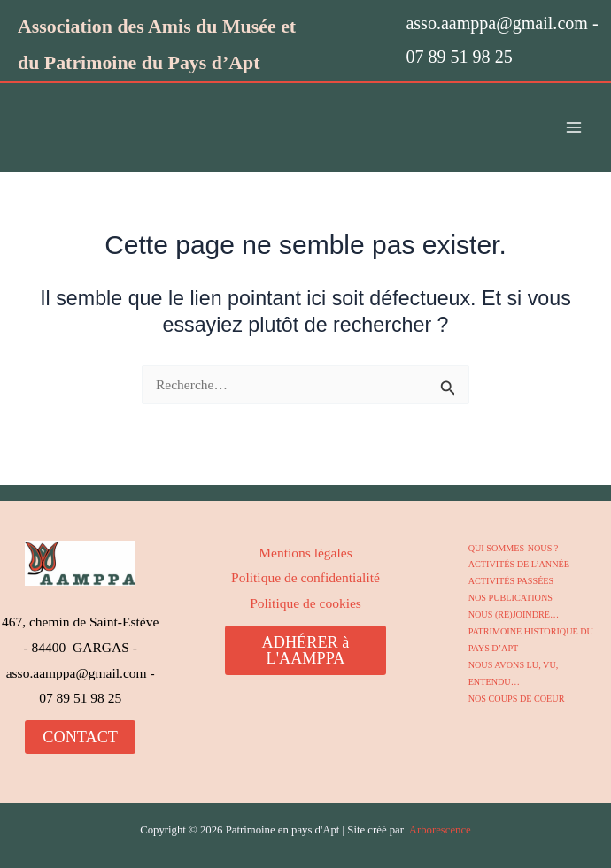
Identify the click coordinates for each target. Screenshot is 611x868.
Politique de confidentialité (305, 577)
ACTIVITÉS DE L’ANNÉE (518, 564)
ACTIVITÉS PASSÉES (510, 581)
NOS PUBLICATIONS (510, 597)
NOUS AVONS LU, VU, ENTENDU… (513, 672)
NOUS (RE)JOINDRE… (513, 614)
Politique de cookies (305, 603)
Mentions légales (305, 553)
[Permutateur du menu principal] (574, 128)
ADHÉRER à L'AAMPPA (306, 650)
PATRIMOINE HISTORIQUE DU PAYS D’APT (530, 639)
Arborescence (440, 830)
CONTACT (80, 737)
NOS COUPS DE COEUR (516, 696)
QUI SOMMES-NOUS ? (513, 548)
